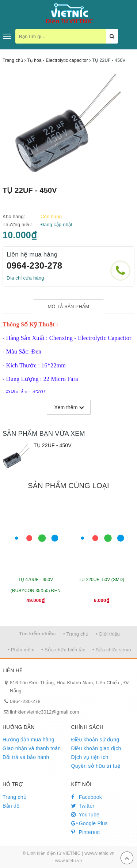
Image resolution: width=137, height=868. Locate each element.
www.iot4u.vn (69, 861)
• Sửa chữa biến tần (63, 650)
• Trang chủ (76, 634)
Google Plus (90, 823)
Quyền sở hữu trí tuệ (96, 766)
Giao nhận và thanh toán (32, 748)
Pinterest (86, 832)
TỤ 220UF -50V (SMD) (101, 580)
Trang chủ (15, 797)
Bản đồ (11, 806)
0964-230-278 (34, 265)
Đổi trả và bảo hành (26, 757)
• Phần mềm (21, 650)
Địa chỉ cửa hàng (25, 278)
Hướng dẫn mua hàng (28, 740)
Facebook (87, 797)
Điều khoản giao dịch (96, 748)
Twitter (83, 806)
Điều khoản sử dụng (95, 740)
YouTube (85, 815)
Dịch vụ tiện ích (90, 757)
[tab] (68, 307)
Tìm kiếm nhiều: (38, 634)
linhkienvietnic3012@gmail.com (45, 712)
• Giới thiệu (108, 634)
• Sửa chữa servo (112, 650)
